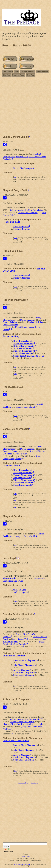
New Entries (8, 71)
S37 (15, 177)
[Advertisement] (25, 105)
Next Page (31, 75)
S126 (16, 238)
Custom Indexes (27, 71)
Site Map (6, 75)
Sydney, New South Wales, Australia (25, 210)
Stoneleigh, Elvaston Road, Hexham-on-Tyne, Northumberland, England (25, 157)
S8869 (16, 601)
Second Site (27, 864)
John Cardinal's (18, 864)
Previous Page (18, 75)
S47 (15, 374)
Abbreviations (42, 71)
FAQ (17, 71)
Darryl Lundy (25, 856)
